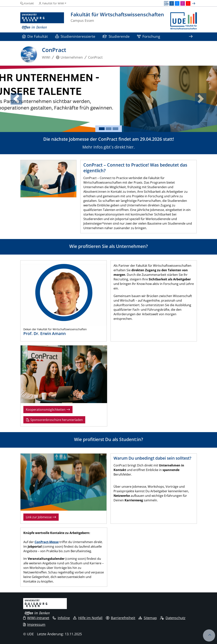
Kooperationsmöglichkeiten (48, 410)
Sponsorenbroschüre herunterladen (54, 420)
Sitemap (148, 618)
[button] (16, 99)
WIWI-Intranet (36, 618)
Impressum (34, 624)
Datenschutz (173, 618)
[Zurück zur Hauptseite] (184, 21)
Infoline (61, 618)
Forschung (149, 36)
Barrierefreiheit (121, 618)
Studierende (116, 36)
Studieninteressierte (75, 36)
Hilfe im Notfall (88, 618)
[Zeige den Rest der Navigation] (191, 37)
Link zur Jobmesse (41, 517)
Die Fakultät (35, 36)
